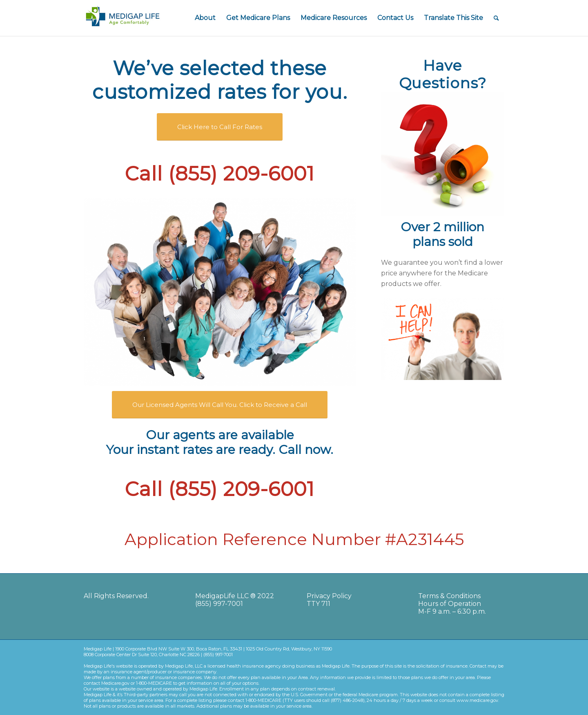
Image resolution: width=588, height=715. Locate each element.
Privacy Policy (329, 596)
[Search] (496, 18)
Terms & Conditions (449, 596)
